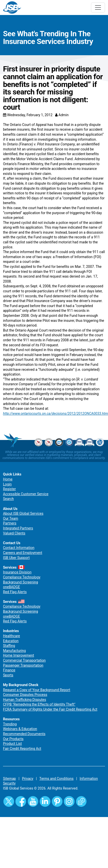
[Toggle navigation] (98, 7)
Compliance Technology (22, 577)
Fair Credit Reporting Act (22, 749)
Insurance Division (17, 572)
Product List (12, 744)
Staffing (9, 646)
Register (9, 489)
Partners (10, 523)
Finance (9, 670)
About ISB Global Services (23, 513)
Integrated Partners (18, 528)
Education (11, 641)
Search (8, 499)
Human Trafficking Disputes (25, 700)
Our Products (13, 739)
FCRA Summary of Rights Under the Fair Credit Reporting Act (50, 709)
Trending (10, 724)
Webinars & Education (20, 729)
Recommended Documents (24, 734)
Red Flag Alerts (15, 592)
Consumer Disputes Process (25, 695)
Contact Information (19, 548)
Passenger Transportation (23, 665)
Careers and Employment (23, 553)
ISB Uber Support (16, 558)
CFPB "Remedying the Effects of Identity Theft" (39, 704)
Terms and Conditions (57, 779)
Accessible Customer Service (26, 494)
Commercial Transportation (24, 660)
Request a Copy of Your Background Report (37, 690)
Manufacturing (14, 651)
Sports (8, 675)
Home (8, 479)
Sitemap (9, 779)
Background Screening (21, 582)
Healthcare (12, 636)
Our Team (11, 518)
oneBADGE (12, 587)
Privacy (28, 779)
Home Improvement (19, 655)
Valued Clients (14, 533)
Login (7, 484)
